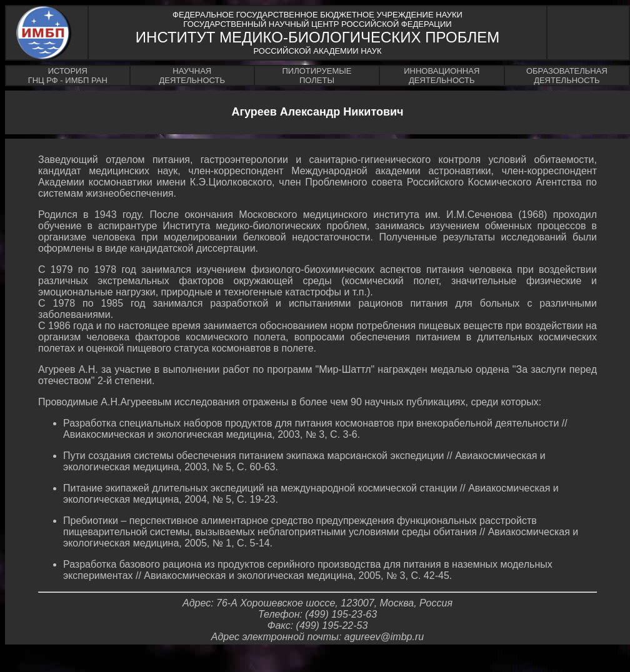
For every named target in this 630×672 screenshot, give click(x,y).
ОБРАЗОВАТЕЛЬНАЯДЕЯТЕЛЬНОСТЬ (567, 76)
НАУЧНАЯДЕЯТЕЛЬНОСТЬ (192, 76)
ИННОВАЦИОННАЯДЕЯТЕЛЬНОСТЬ (442, 76)
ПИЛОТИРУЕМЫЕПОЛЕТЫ (317, 76)
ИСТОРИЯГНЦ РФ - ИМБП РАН (68, 76)
